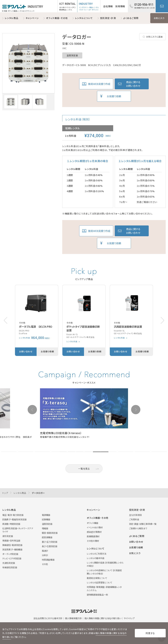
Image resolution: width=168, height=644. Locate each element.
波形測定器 (8, 536)
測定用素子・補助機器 (12, 549)
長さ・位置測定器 (50, 546)
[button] (162, 320)
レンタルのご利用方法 (97, 554)
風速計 (45, 551)
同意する (150, 633)
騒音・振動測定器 (50, 533)
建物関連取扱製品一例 (97, 595)
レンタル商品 (12, 18)
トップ (5, 493)
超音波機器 (47, 537)
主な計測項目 (135, 515)
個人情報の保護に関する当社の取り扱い (103, 618)
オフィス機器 (92, 523)
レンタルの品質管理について (100, 582)
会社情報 (108, 6)
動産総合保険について (97, 578)
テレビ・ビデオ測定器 (12, 558)
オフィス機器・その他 (57, 18)
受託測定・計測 (108, 18)
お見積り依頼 (114, 96)
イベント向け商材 (95, 527)
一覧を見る (84, 469)
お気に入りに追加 (154, 37)
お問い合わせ (162, 6)
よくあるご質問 (131, 18)
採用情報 (120, 6)
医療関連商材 (93, 536)
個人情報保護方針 (73, 618)
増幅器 (45, 528)
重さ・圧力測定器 (50, 542)
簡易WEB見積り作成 (99, 84)
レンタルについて (84, 18)
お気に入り (159, 18)
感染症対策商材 (94, 532)
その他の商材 (93, 541)
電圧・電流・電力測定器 (13, 515)
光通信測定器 (9, 563)
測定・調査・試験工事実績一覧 (143, 524)
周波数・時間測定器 (11, 524)
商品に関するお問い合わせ (133, 84)
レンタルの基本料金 (96, 558)
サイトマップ (129, 618)
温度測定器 (72, 55)
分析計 (45, 555)
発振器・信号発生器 (11, 541)
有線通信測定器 (10, 567)
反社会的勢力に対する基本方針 (48, 618)
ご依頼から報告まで (138, 528)
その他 (45, 564)
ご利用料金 (134, 519)
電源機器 (46, 515)
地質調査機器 (48, 560)
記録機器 (46, 519)
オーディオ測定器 (10, 554)
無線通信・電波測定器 (12, 545)
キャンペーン (32, 18)
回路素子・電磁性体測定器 (14, 519)
